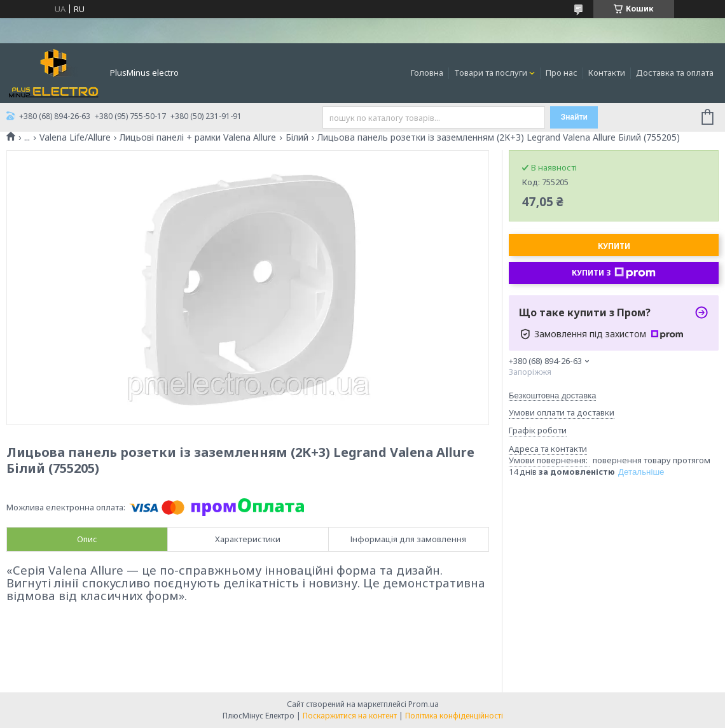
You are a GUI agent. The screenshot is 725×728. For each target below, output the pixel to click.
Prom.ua (424, 704)
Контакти (607, 73)
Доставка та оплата (675, 73)
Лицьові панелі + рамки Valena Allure (198, 137)
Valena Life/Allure (75, 137)
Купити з (614, 273)
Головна (427, 73)
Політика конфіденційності (454, 716)
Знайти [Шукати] (574, 117)
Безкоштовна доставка (552, 395)
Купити (614, 246)
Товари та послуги (491, 73)
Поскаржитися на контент (350, 716)
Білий (297, 137)
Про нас (562, 73)
